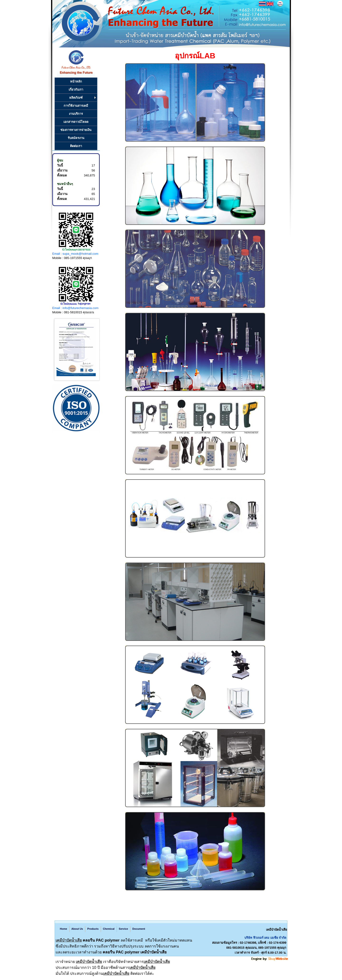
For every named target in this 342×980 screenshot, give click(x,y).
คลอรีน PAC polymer (101, 940)
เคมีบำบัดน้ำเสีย (69, 940)
